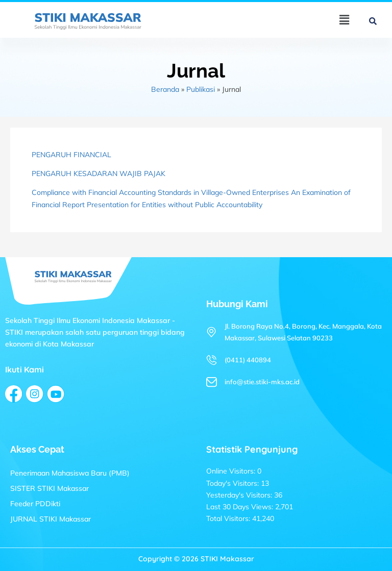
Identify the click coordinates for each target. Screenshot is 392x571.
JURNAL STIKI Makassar (51, 519)
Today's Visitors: (234, 483)
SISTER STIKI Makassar (50, 488)
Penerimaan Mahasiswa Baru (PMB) (70, 473)
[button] (344, 20)
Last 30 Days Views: (241, 507)
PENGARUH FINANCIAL (71, 155)
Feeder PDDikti (35, 504)
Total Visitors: (229, 518)
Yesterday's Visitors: (240, 495)
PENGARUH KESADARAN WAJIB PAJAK (99, 173)
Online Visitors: (232, 471)
